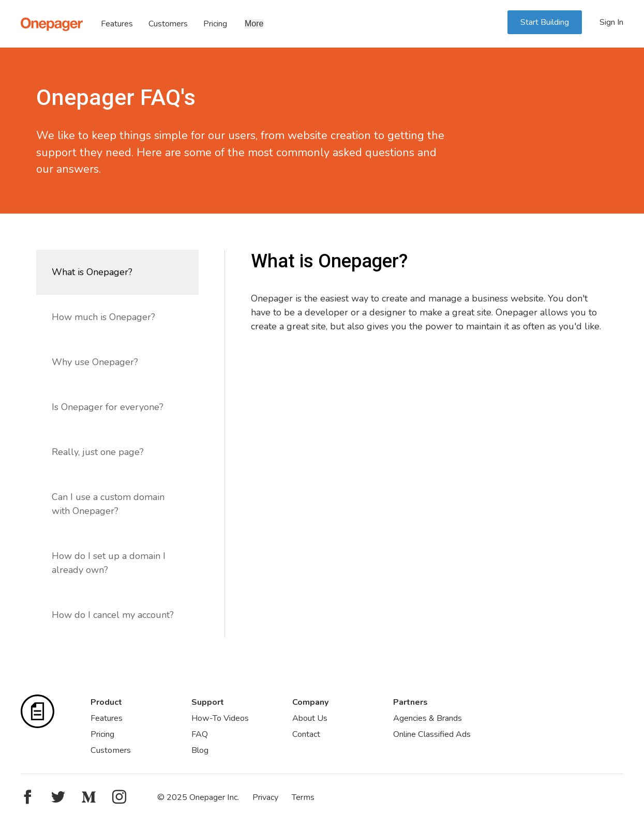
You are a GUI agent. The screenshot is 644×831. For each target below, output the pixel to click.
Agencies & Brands (428, 718)
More (254, 24)
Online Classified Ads (432, 734)
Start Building (545, 22)
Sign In (611, 22)
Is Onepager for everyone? (108, 407)
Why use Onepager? (95, 362)
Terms (303, 797)
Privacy (265, 797)
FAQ (200, 734)
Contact (306, 734)
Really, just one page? (98, 452)
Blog (200, 750)
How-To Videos (220, 718)
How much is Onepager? (103, 317)
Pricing (215, 24)
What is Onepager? (92, 272)
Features (117, 24)
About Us (310, 718)
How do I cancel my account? (113, 615)
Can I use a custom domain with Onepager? (108, 504)
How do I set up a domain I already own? (109, 563)
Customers (168, 24)
